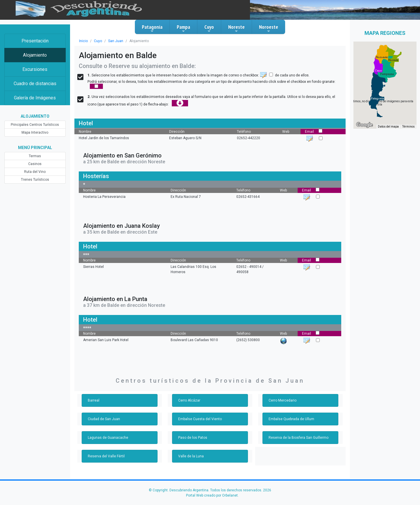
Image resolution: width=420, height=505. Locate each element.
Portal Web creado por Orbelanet (212, 495)
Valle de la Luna (191, 456)
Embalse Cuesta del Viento (200, 419)
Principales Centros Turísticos (35, 125)
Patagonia (152, 28)
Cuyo (209, 28)
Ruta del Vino (35, 172)
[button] (377, 99)
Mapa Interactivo (35, 132)
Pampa (183, 28)
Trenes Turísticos (35, 180)
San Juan (116, 41)
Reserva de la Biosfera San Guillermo (299, 438)
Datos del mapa (388, 127)
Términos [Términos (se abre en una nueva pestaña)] (409, 127)
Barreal (94, 400)
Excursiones (35, 69)
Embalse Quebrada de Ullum (291, 419)
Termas (35, 156)
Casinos (35, 164)
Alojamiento (35, 55)
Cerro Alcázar (189, 400)
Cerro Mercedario (283, 400)
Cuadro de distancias (35, 84)
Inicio (83, 41)
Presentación (35, 41)
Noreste (236, 28)
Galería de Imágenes (35, 98)
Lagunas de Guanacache (108, 438)
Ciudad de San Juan (104, 419)
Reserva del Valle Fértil (106, 456)
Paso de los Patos (193, 438)
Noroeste (269, 28)
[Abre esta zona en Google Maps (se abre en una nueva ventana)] (364, 125)
